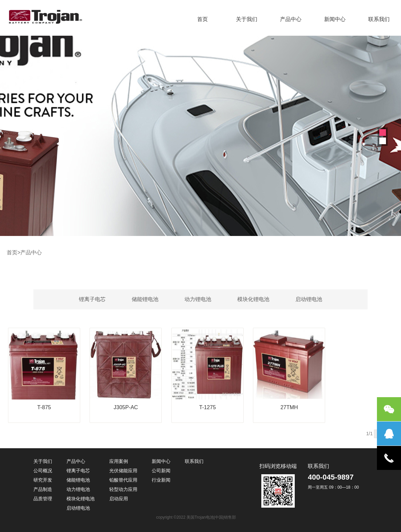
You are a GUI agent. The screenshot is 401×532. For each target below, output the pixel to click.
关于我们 (247, 19)
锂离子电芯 (92, 299)
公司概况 (43, 471)
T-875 (44, 407)
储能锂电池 (145, 299)
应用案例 (119, 461)
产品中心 (291, 19)
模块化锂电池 (253, 299)
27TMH (289, 407)
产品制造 (43, 489)
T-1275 (208, 407)
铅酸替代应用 (123, 480)
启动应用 (119, 499)
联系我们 (379, 19)
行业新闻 (161, 480)
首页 (203, 19)
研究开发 (43, 480)
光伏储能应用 (123, 471)
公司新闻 (161, 471)
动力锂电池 (198, 299)
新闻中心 (335, 19)
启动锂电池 (309, 299)
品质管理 (43, 499)
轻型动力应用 (123, 489)
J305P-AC (126, 407)
